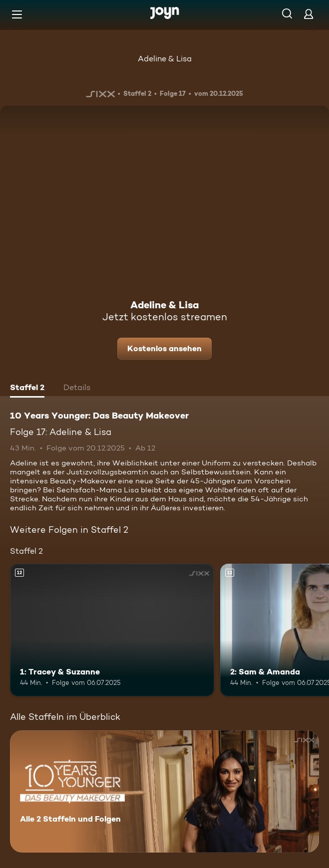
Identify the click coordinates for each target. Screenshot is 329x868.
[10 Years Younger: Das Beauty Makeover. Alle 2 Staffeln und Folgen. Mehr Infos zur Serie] (164, 791)
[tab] (27, 389)
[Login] (309, 14)
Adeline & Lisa (165, 59)
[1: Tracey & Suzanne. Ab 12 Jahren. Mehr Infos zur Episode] (112, 630)
